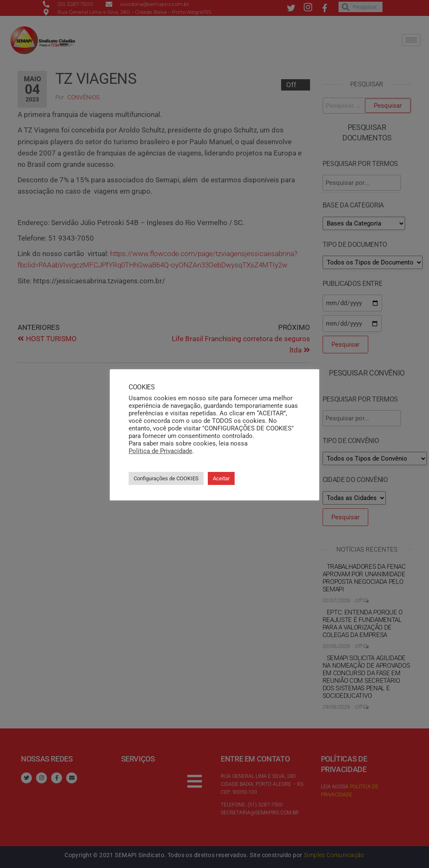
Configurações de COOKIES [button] (166, 478)
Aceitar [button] (221, 478)
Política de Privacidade (160, 451)
